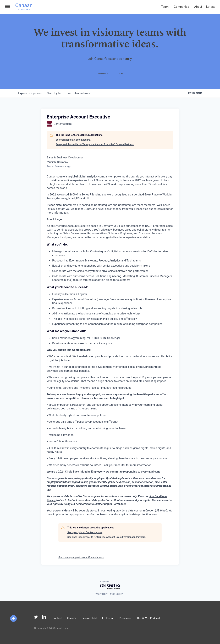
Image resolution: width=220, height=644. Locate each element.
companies (30, 93)
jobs (54, 93)
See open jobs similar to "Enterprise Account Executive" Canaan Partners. (95, 144)
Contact (57, 618)
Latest (211, 7)
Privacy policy (101, 594)
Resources (125, 618)
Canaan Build (89, 618)
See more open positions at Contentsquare (81, 557)
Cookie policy (116, 594)
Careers (72, 618)
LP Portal (108, 618)
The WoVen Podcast (148, 618)
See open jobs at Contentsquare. (73, 140)
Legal (65, 628)
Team (165, 7)
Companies (181, 7)
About (198, 7)
